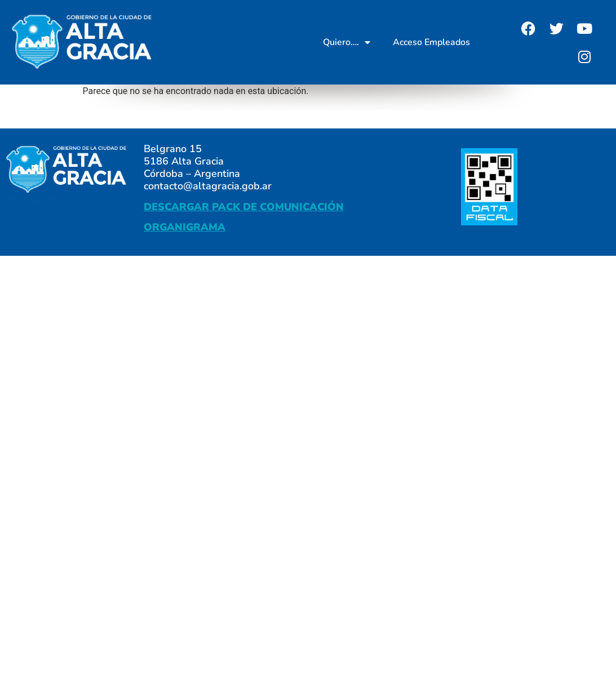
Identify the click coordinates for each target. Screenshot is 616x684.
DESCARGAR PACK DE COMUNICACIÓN (244, 207)
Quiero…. (347, 42)
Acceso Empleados (431, 42)
